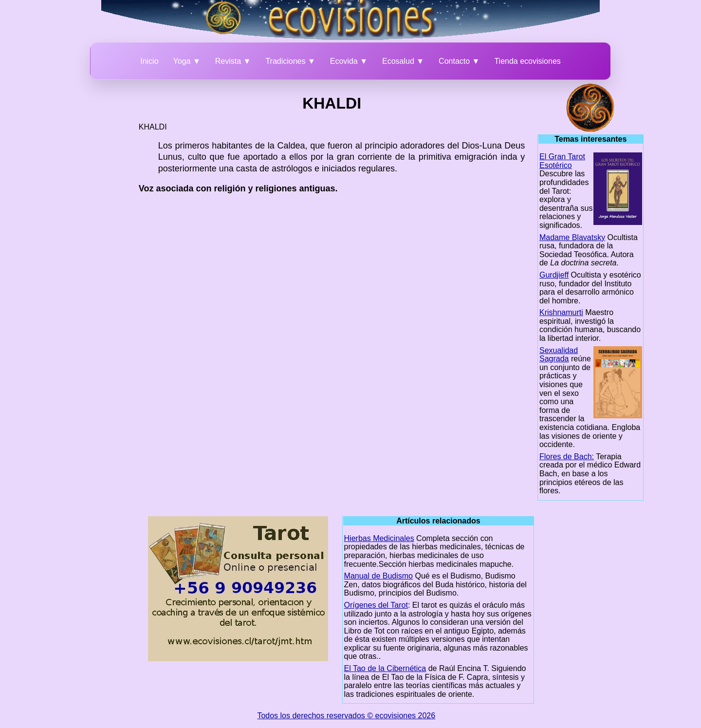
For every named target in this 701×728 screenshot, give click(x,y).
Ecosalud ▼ (403, 61)
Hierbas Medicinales (379, 538)
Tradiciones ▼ (290, 61)
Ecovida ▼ (349, 61)
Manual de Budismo (378, 576)
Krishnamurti (561, 312)
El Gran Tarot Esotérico (562, 161)
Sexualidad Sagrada (559, 355)
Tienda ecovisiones (527, 61)
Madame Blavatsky (572, 237)
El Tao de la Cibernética (385, 668)
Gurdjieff (554, 275)
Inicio (149, 61)
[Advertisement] (86, 230)
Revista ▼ (233, 61)
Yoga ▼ (187, 61)
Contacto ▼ (459, 61)
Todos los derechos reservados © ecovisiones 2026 (346, 716)
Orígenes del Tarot (376, 605)
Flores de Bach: (567, 457)
